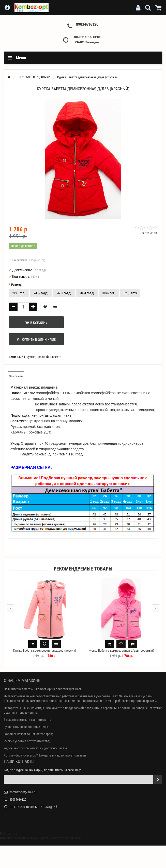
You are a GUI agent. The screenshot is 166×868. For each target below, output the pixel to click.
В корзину (34, 323)
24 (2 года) (41, 293)
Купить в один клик (34, 340)
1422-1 (21, 357)
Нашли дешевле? (23, 246)
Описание (16, 376)
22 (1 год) (19, 293)
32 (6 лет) (130, 293)
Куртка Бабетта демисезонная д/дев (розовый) (121, 650)
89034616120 (87, 24)
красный (43, 357)
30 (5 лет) (109, 293)
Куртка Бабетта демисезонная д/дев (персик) (45, 650)
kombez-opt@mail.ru (23, 792)
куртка (31, 357)
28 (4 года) (87, 293)
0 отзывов (150, 233)
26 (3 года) (64, 293)
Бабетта (56, 357)
